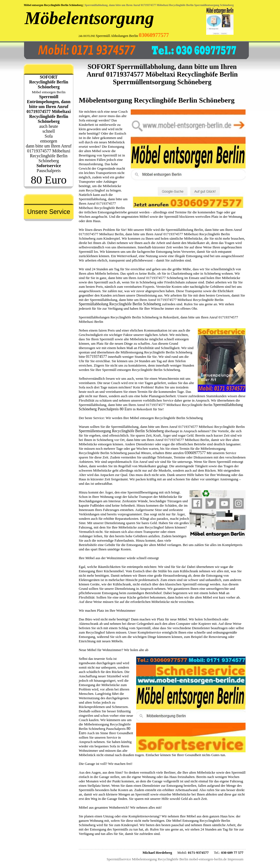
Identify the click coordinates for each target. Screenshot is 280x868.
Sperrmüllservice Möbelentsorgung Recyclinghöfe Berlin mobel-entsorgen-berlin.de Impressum (175, 859)
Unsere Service (49, 212)
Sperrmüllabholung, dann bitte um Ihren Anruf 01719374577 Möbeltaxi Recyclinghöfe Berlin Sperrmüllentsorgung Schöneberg (159, 5)
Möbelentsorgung (89, 18)
